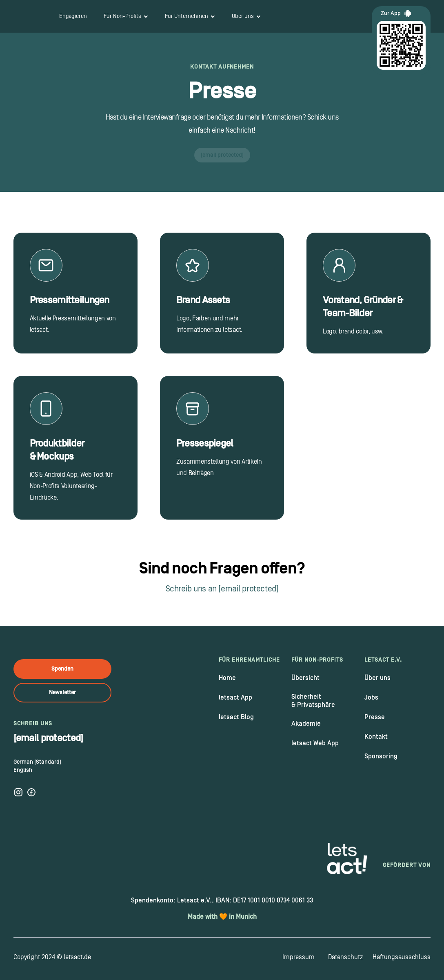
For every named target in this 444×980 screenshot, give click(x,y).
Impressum (299, 957)
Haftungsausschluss (402, 957)
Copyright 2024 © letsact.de (52, 957)
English (23, 770)
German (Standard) (37, 762)
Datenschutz (345, 957)
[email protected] (222, 155)
